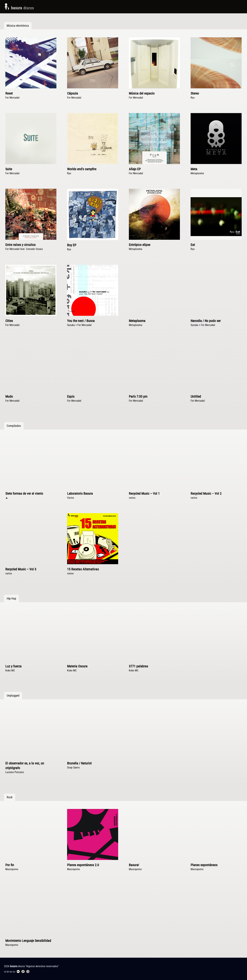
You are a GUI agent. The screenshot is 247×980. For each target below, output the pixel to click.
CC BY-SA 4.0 (17, 971)
